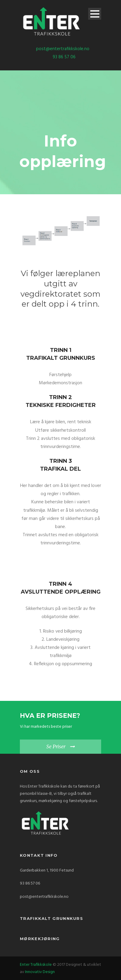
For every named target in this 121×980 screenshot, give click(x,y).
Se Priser (56, 746)
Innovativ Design (40, 972)
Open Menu (95, 14)
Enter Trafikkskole (36, 965)
